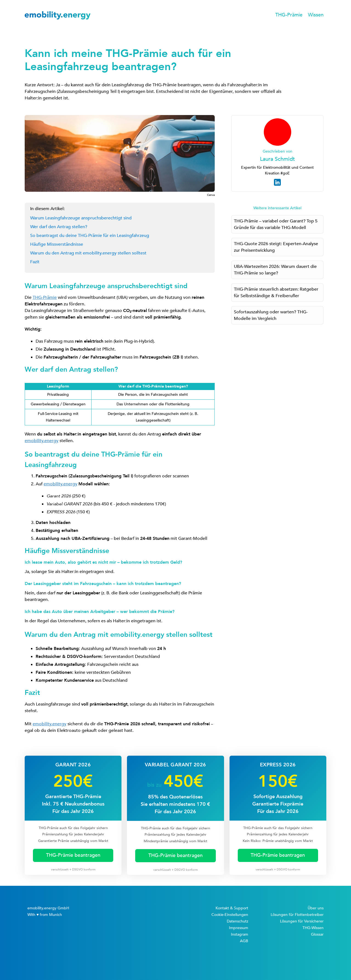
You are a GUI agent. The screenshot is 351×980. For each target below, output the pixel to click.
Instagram (240, 934)
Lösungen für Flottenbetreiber (297, 915)
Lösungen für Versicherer (302, 921)
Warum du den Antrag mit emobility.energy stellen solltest (88, 253)
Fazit (35, 262)
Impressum (239, 928)
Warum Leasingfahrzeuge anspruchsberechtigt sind (81, 218)
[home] (58, 15)
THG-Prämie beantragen (73, 855)
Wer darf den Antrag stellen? (59, 227)
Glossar (317, 934)
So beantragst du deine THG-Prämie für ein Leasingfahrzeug (90, 236)
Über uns (316, 908)
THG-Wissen (313, 928)
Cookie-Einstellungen (230, 915)
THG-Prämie (45, 297)
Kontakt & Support (232, 908)
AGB (244, 941)
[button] (289, 15)
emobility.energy (42, 441)
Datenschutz (237, 921)
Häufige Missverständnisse (57, 244)
